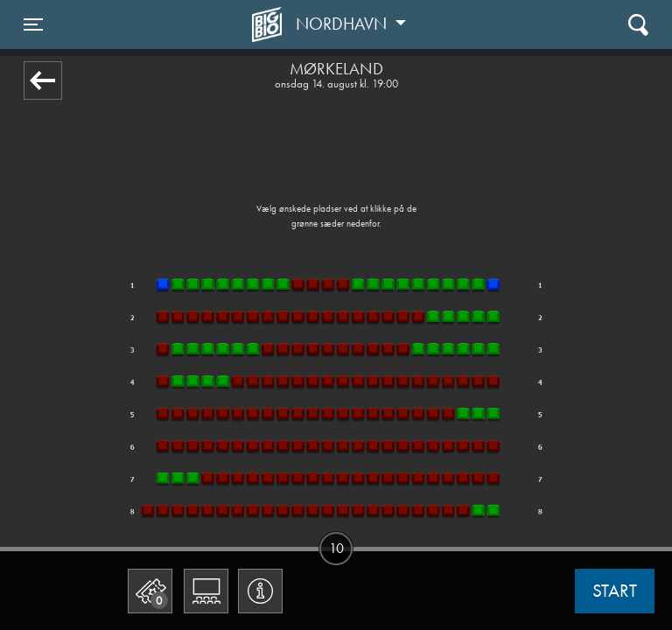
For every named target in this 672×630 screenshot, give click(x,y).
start (615, 591)
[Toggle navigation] (33, 24)
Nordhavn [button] (343, 24)
